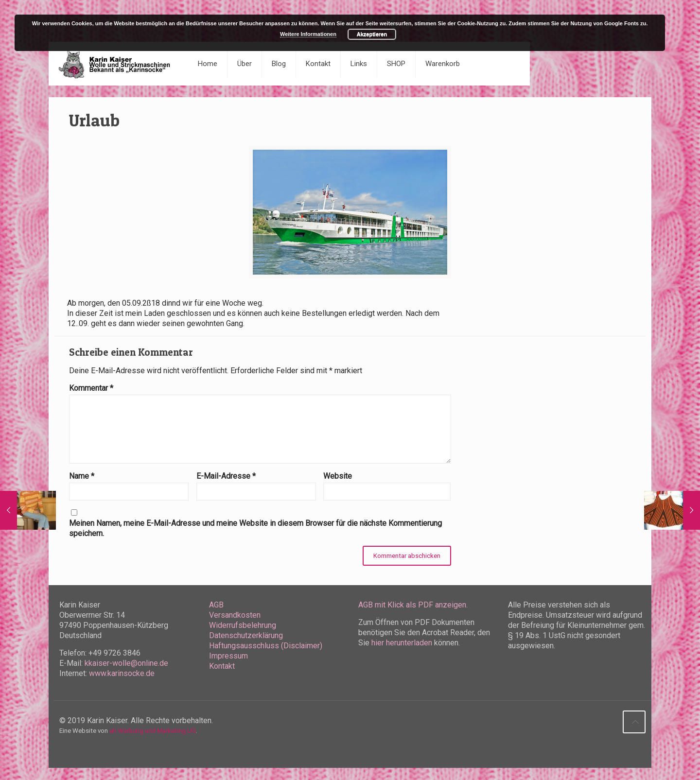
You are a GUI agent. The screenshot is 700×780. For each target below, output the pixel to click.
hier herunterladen (402, 643)
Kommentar (91, 388)
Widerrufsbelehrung (243, 625)
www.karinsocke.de (122, 673)
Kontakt (222, 666)
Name (82, 476)
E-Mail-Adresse (226, 476)
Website (338, 476)
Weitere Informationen (308, 34)
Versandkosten (235, 615)
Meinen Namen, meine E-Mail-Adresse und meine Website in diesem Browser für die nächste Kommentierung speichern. (255, 528)
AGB (216, 605)
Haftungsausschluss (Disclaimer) (266, 646)
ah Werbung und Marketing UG (153, 731)
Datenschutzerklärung (246, 635)
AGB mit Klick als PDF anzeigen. (413, 605)
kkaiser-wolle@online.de (126, 663)
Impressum (228, 656)
